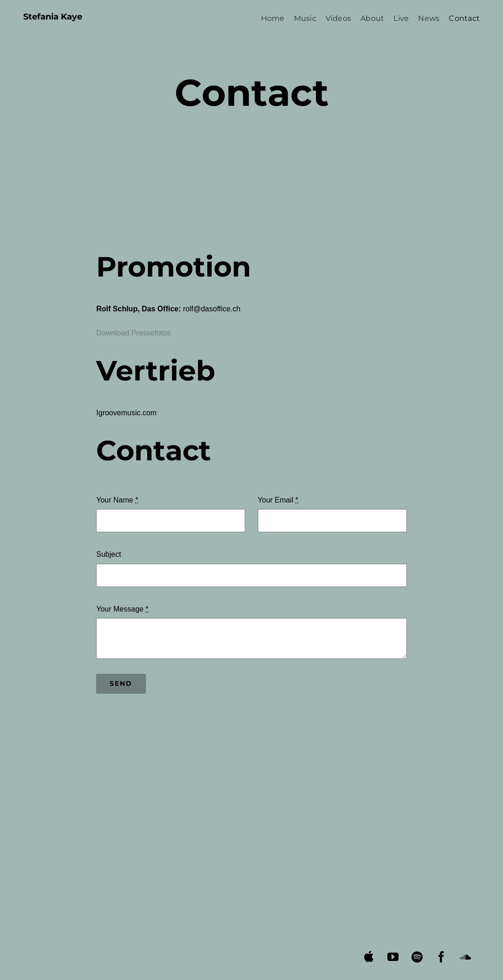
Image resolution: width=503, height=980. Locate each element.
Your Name (117, 500)
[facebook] (441, 957)
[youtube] (393, 957)
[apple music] (369, 956)
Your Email (278, 500)
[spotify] (417, 957)
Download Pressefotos (133, 333)
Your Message (122, 609)
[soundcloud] (466, 957)
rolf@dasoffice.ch (212, 309)
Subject (108, 554)
